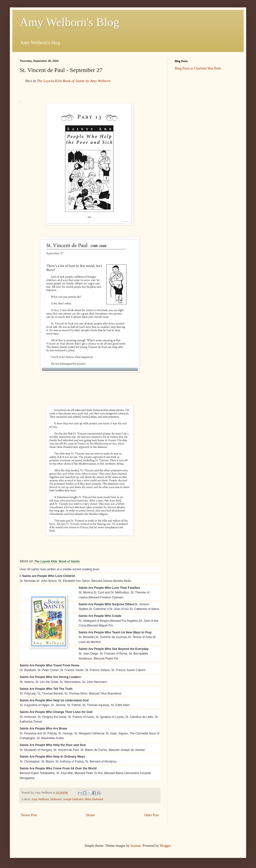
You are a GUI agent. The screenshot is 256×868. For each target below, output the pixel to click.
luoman (136, 846)
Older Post (152, 815)
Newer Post (29, 815)
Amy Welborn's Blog (69, 22)
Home (91, 815)
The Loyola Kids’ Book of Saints (57, 561)
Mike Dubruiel (94, 799)
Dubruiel (56, 799)
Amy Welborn (40, 799)
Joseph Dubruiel (73, 799)
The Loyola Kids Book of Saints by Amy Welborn (73, 81)
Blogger (165, 846)
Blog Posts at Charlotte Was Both (198, 68)
